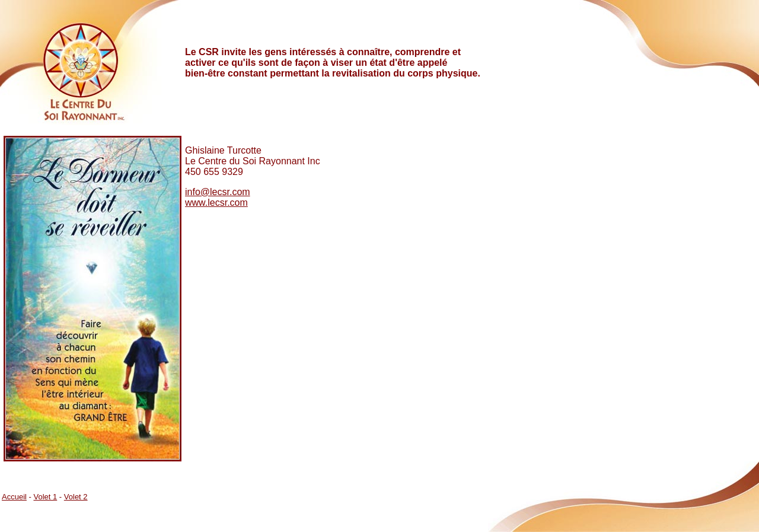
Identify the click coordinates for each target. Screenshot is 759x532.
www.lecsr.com (216, 203)
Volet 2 (76, 497)
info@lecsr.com (218, 192)
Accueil (14, 497)
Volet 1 (45, 497)
